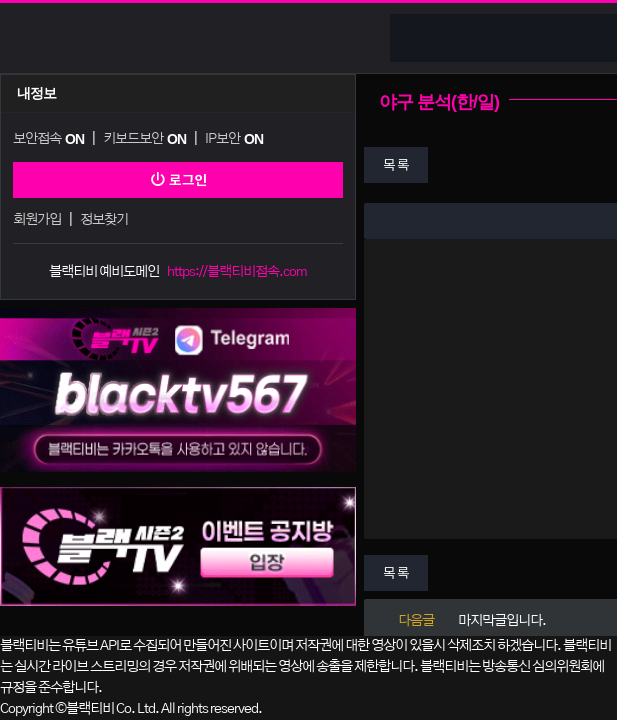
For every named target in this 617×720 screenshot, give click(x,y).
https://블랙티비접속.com (237, 272)
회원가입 (37, 220)
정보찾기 (104, 220)
